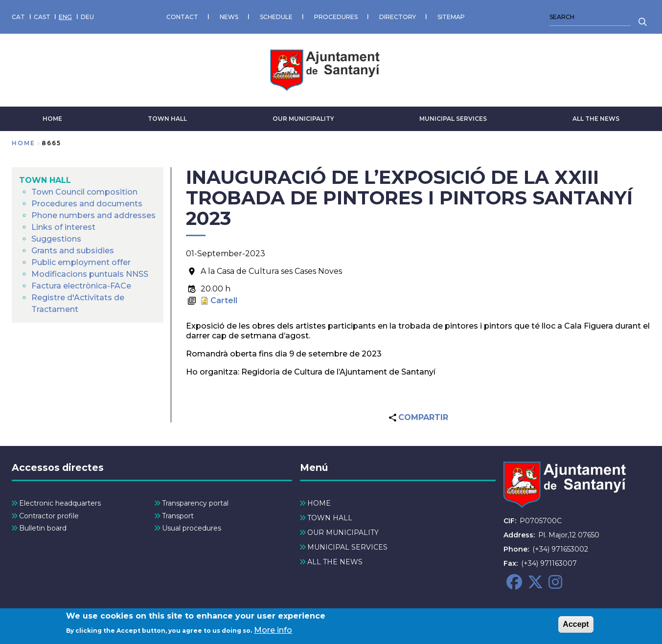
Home (23, 143)
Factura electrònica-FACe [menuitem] (81, 286)
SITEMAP (451, 17)
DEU (87, 17)
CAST (42, 17)
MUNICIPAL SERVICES (453, 119)
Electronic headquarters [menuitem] (60, 503)
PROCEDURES (336, 17)
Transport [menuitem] (178, 516)
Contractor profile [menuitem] (49, 516)
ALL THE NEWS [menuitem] (335, 562)
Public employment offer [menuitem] (81, 262)
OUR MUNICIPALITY (303, 119)
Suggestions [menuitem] (56, 239)
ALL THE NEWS (596, 119)
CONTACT (182, 17)
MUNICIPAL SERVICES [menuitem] (347, 547)
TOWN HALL (167, 119)
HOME (52, 119)
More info (273, 633)
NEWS (229, 17)
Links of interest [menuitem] (63, 227)
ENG (65, 17)
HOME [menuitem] (319, 503)
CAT (18, 17)
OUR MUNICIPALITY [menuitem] (343, 533)
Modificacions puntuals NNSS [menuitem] (90, 274)
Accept (576, 628)
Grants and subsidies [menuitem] (73, 251)
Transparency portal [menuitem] (195, 503)
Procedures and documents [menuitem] (87, 204)
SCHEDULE (276, 17)
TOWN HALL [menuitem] (45, 180)
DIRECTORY (398, 17)
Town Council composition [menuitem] (84, 192)
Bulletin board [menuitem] (43, 528)
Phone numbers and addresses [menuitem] (93, 215)
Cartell (224, 300)
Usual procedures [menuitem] (192, 528)
